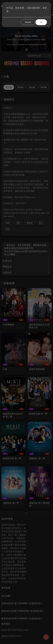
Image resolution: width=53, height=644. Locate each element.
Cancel (28, 22)
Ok (41, 22)
